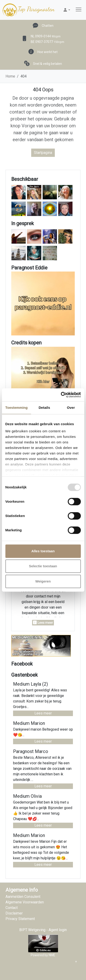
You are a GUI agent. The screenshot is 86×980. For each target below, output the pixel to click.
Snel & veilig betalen (47, 64)
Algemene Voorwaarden (25, 902)
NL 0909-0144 (46, 36)
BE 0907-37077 (47, 42)
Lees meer (43, 713)
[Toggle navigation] (79, 10)
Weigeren (43, 581)
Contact (12, 908)
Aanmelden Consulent (23, 897)
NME (52, 955)
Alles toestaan (43, 551)
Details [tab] (44, 408)
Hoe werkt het (47, 52)
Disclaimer (14, 913)
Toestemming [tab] (17, 408)
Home (10, 76)
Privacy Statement (20, 919)
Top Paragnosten (28, 10)
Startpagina (43, 153)
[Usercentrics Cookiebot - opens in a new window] (61, 395)
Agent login (58, 930)
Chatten (48, 26)
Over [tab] (71, 408)
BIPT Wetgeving (32, 930)
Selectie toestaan (43, 566)
